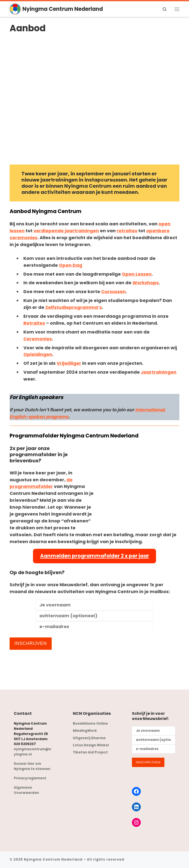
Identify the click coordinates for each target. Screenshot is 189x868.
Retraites (34, 323)
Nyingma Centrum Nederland (53, 860)
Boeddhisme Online (90, 724)
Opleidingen (38, 354)
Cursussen (113, 292)
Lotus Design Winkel (91, 745)
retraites (127, 231)
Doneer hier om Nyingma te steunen (32, 766)
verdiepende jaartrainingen (66, 231)
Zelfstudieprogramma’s (74, 307)
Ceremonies (38, 339)
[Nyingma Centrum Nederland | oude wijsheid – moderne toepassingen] (15, 9)
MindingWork (85, 731)
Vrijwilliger (69, 363)
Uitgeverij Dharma (89, 738)
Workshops (146, 283)
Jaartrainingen (159, 372)
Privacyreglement (30, 778)
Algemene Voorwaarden (26, 790)
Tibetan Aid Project (90, 752)
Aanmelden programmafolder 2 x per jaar (95, 556)
